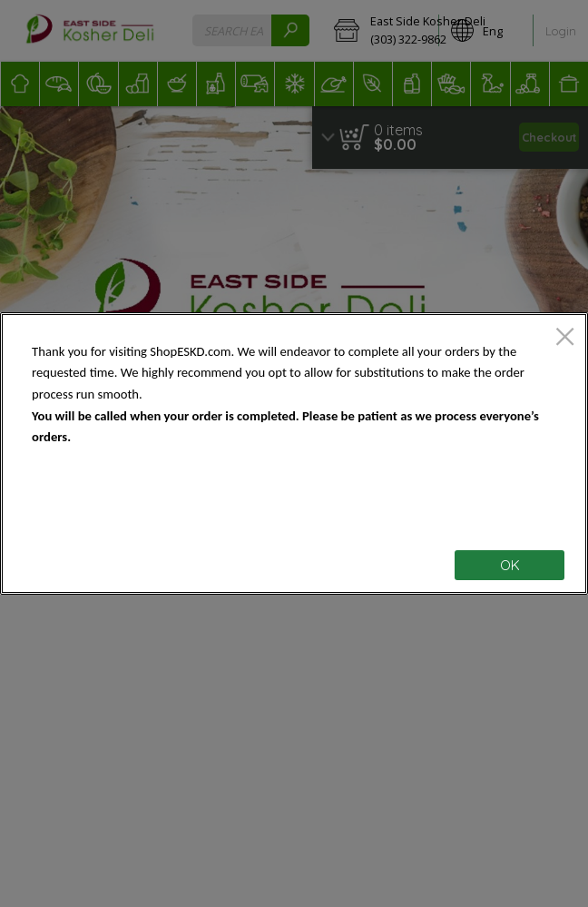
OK (510, 565)
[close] (565, 338)
